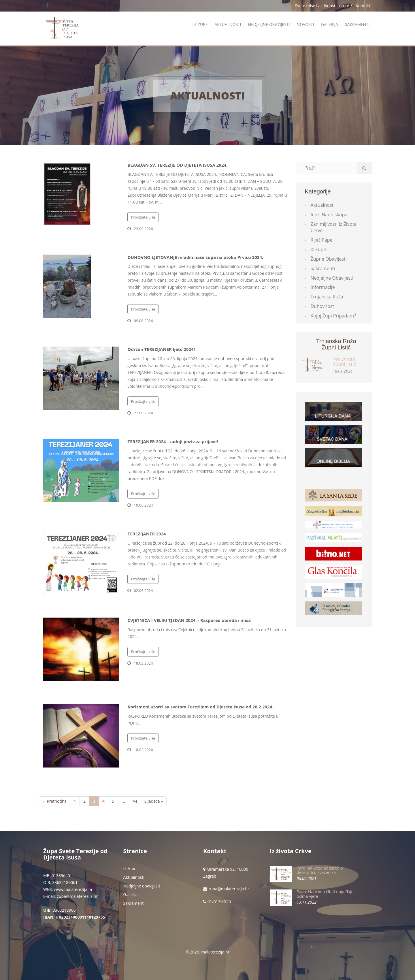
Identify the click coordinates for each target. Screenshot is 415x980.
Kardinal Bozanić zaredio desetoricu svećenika (320, 870)
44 (135, 801)
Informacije (323, 287)
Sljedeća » (154, 801)
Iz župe (200, 24)
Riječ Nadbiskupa (329, 215)
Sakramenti (357, 24)
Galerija (330, 24)
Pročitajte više (143, 217)
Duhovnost (322, 306)
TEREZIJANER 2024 (147, 534)
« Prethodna (55, 801)
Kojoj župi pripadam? (333, 316)
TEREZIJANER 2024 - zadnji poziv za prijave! (173, 441)
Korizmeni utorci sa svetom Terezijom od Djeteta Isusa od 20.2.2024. (200, 707)
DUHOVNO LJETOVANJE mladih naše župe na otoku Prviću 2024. (195, 257)
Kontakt (363, 6)
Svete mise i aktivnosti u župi (322, 6)
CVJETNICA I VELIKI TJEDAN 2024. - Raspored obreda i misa (189, 620)
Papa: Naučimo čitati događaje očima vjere (325, 894)
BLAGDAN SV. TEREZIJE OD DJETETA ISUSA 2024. (177, 165)
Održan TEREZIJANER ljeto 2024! (161, 349)
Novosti (305, 24)
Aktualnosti (228, 24)
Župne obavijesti (329, 259)
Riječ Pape (322, 240)
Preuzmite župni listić (344, 362)
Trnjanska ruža (327, 297)
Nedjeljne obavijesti (269, 24)
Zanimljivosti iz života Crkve (334, 227)
